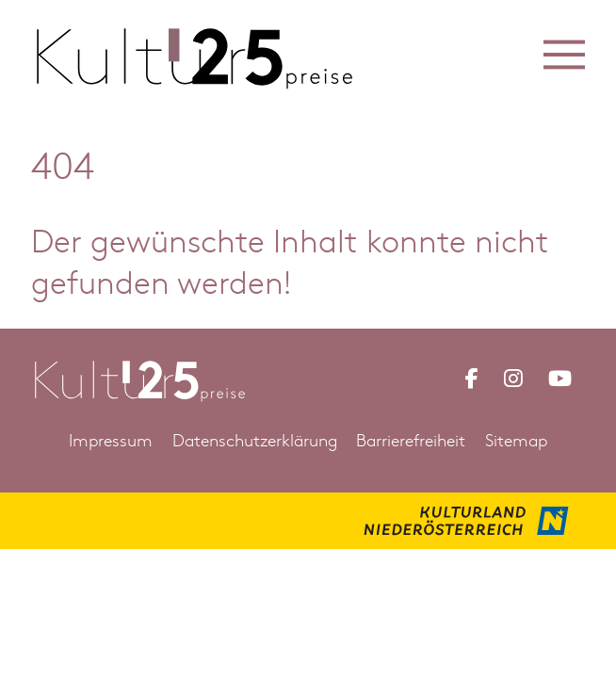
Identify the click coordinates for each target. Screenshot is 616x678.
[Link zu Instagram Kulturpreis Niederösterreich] (513, 379)
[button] (565, 54)
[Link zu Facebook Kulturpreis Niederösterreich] (471, 379)
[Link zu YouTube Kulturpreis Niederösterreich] (560, 379)
